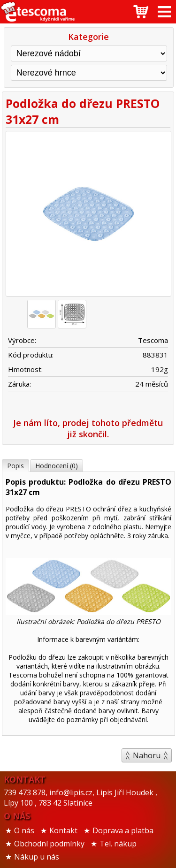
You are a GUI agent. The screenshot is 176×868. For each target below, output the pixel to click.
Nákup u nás (37, 857)
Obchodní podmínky (49, 844)
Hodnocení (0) (57, 466)
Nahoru (147, 755)
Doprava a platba (123, 830)
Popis (15, 466)
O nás (24, 830)
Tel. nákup (118, 844)
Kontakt (63, 830)
